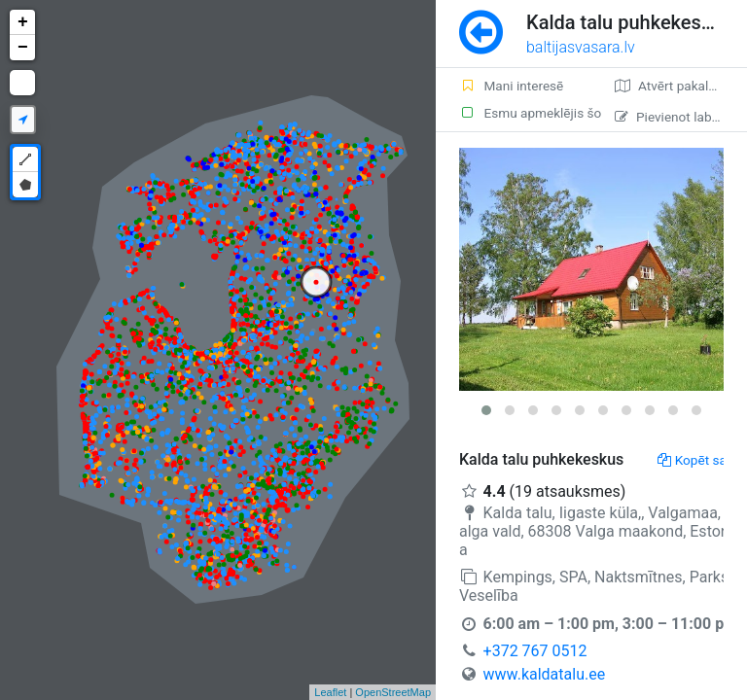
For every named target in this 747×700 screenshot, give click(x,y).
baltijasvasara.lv (581, 47)
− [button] (23, 48)
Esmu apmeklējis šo (525, 113)
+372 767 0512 (535, 651)
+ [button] (23, 22)
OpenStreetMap (393, 692)
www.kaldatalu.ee (545, 674)
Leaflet (330, 692)
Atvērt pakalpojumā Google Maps (681, 86)
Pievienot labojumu (681, 117)
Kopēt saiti (697, 460)
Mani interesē (511, 86)
